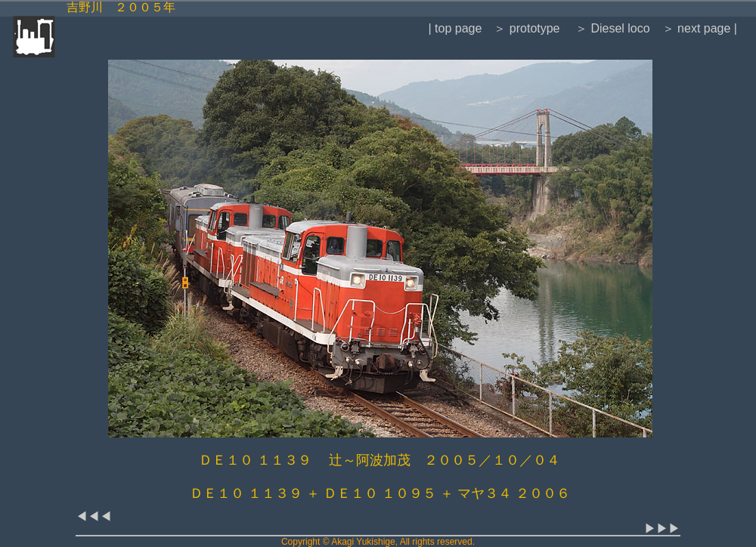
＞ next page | (700, 28)
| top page (455, 28)
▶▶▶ (662, 528)
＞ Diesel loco (611, 28)
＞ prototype (527, 28)
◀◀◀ (94, 516)
